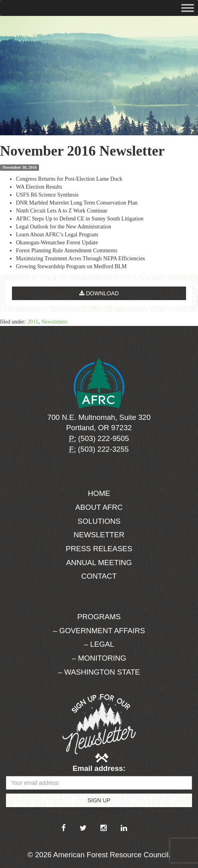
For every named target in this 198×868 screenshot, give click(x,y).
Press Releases (99, 549)
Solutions (99, 521)
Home (99, 493)
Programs (99, 617)
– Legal (99, 644)
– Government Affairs (99, 631)
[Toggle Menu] (188, 8)
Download (99, 293)
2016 (33, 322)
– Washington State (99, 672)
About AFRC (99, 507)
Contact (99, 576)
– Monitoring (99, 658)
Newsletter (99, 535)
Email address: (99, 768)
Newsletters (54, 322)
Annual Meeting (99, 563)
